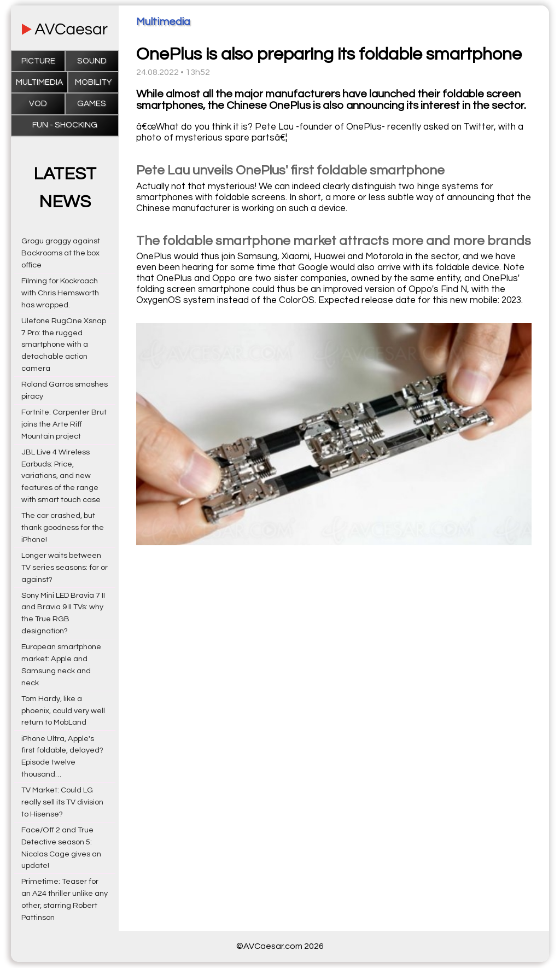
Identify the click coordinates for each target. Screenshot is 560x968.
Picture (38, 61)
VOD (38, 104)
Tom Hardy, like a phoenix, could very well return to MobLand (63, 711)
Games (92, 104)
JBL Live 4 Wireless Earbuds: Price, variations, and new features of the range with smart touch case (61, 476)
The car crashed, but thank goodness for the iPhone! (63, 527)
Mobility (93, 82)
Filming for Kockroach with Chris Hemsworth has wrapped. (60, 293)
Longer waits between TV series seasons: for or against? (65, 567)
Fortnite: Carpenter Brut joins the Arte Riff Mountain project (64, 424)
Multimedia (39, 82)
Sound (92, 61)
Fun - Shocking (65, 125)
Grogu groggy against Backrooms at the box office (61, 253)
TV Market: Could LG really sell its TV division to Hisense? (62, 802)
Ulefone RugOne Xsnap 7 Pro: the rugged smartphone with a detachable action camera (64, 345)
